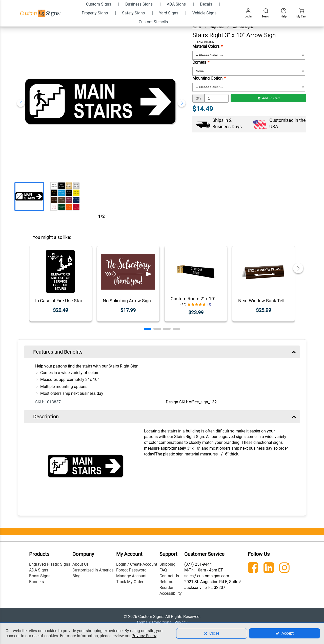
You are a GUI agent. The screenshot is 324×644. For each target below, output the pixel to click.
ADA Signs (39, 570)
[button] (148, 329)
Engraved (217, 27)
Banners (36, 582)
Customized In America (93, 570)
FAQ (163, 570)
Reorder (166, 588)
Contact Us (169, 576)
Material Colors (207, 46)
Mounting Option (209, 78)
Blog (76, 576)
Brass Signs (40, 576)
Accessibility (171, 593)
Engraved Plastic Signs (50, 564)
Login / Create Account (137, 564)
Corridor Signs (243, 27)
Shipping (167, 564)
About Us (80, 564)
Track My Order (130, 582)
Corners (201, 62)
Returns (166, 582)
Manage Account (131, 576)
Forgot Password (131, 570)
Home (197, 27)
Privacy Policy (144, 636)
